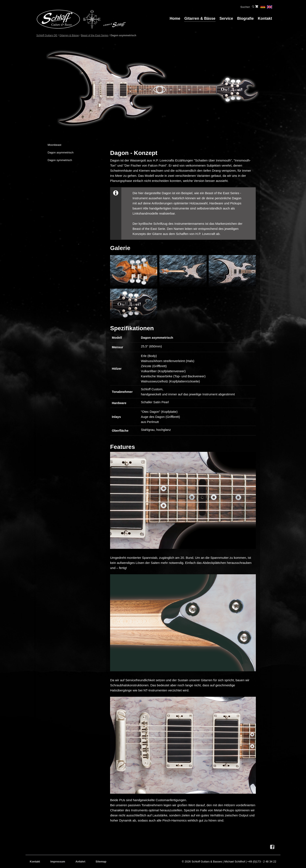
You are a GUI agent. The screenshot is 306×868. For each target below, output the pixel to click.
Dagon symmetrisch (60, 160)
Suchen (253, 7)
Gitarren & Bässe (200, 18)
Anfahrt (80, 862)
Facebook (272, 847)
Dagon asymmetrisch (61, 152)
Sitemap (101, 862)
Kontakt (265, 18)
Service (226, 18)
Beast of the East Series (95, 35)
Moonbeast (54, 145)
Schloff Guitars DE (47, 35)
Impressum (58, 862)
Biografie (245, 18)
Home (175, 18)
